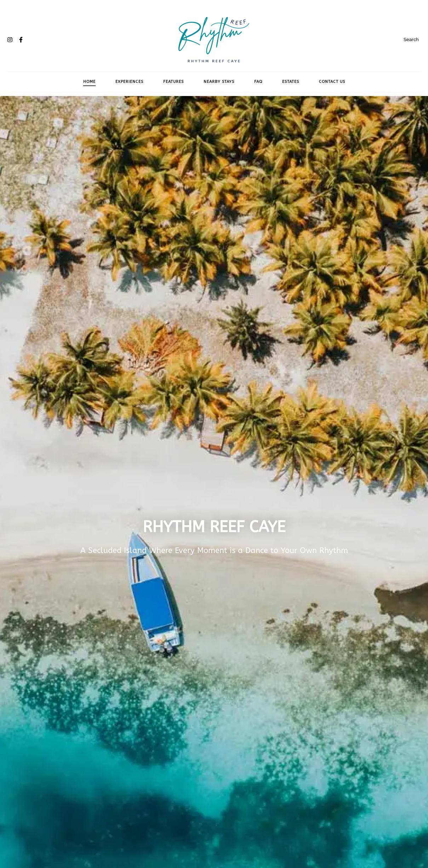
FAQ (258, 82)
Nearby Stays (219, 82)
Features (173, 82)
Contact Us (332, 82)
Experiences (129, 82)
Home (89, 82)
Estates (291, 82)
